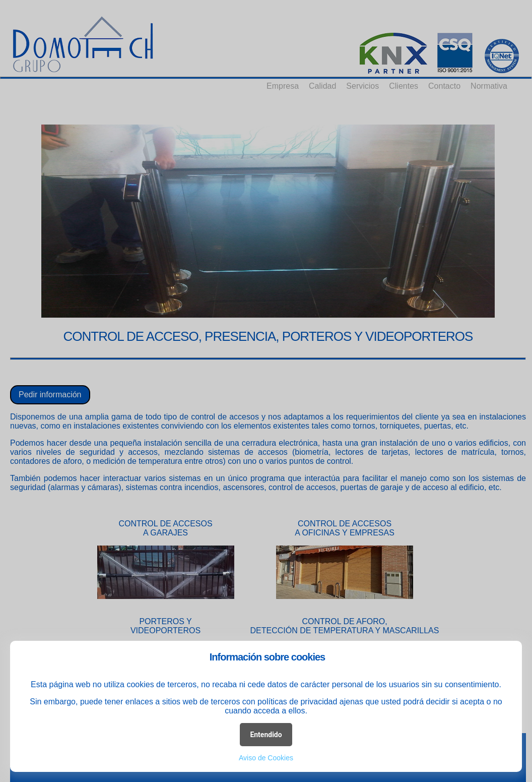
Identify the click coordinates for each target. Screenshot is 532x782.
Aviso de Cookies (266, 758)
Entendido (266, 735)
